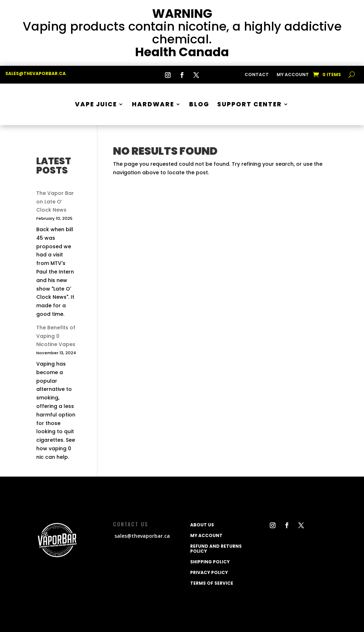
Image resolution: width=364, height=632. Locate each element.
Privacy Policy (209, 572)
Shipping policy (210, 562)
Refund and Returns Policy (216, 548)
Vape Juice (96, 104)
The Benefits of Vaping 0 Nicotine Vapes (56, 336)
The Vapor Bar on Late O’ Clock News (55, 202)
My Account (293, 75)
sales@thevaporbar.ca (36, 73)
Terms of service (212, 583)
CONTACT (257, 75)
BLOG (199, 104)
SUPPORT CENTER (250, 104)
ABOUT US (202, 525)
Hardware (153, 104)
